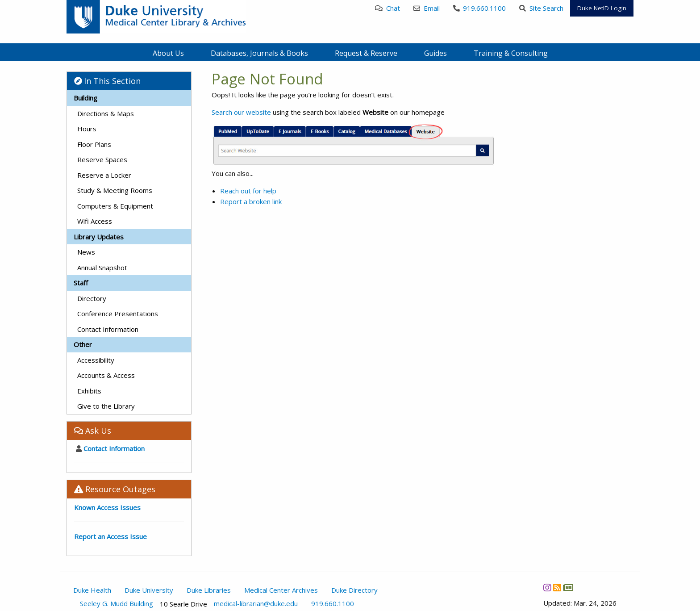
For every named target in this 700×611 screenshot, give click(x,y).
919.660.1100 (480, 8)
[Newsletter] (568, 588)
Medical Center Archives (281, 590)
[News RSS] (557, 588)
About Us (168, 53)
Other (83, 344)
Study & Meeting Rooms (115, 190)
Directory (92, 298)
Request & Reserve (366, 53)
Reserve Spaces (102, 159)
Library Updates (99, 237)
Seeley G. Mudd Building (117, 604)
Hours (87, 129)
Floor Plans (94, 144)
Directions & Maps (106, 113)
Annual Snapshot (102, 268)
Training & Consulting (511, 53)
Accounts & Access (106, 375)
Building (85, 98)
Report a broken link (251, 201)
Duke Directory (354, 590)
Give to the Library (106, 406)
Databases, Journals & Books (259, 53)
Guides (435, 53)
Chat (387, 8)
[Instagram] (547, 588)
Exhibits (89, 391)
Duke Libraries (209, 590)
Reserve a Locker (104, 175)
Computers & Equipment (115, 206)
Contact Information (108, 329)
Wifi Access (95, 221)
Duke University (149, 590)
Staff (81, 283)
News (86, 252)
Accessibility (96, 360)
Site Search (541, 8)
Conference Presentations (118, 314)
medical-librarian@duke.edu (256, 604)
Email (427, 8)
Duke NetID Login (602, 8)
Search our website (241, 112)
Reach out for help (248, 191)
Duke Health (92, 590)
